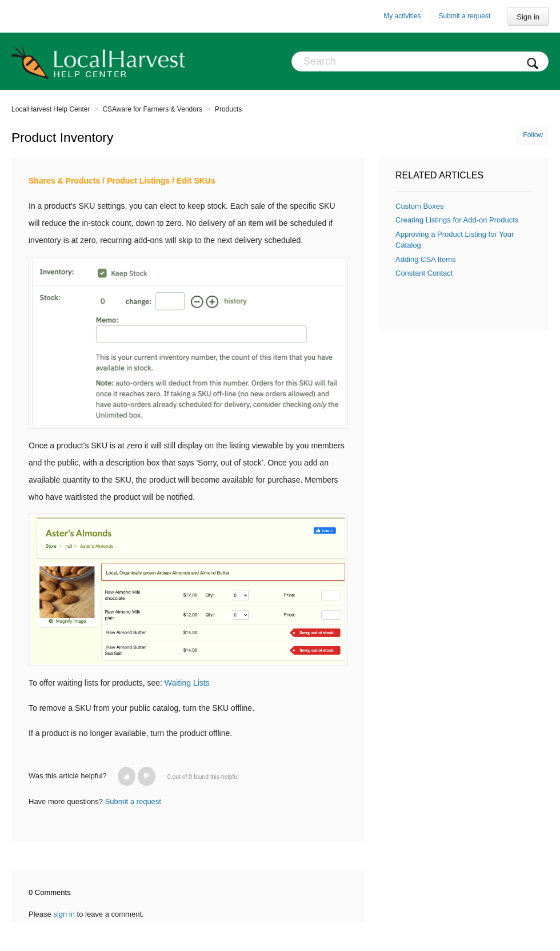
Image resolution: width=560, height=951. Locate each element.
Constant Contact (424, 273)
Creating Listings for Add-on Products (457, 220)
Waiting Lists (187, 683)
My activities (402, 16)
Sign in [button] (528, 17)
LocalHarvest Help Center (51, 109)
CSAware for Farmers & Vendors (152, 109)
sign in (64, 914)
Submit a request (465, 16)
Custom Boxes (420, 206)
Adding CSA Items (426, 259)
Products (228, 109)
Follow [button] (533, 135)
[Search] (420, 61)
